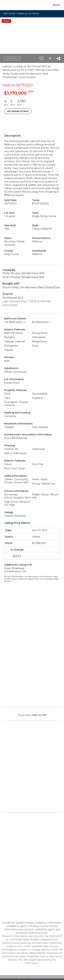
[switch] (42, 59)
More (56, 5)
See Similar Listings (18, 111)
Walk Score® (39, 715)
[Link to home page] (10, 5)
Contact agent (12, 58)
